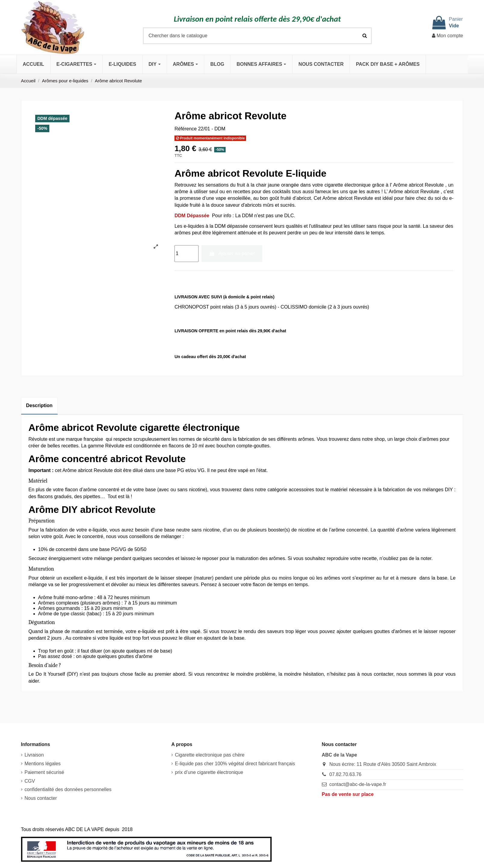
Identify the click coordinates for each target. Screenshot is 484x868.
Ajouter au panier (232, 253)
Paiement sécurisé (45, 772)
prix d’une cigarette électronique (209, 772)
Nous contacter (41, 798)
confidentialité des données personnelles (68, 789)
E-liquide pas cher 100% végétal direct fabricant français (235, 764)
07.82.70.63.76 (345, 774)
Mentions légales (43, 764)
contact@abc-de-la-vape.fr (358, 784)
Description (39, 405)
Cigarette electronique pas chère (210, 755)
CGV (30, 781)
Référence (186, 129)
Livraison (34, 755)
